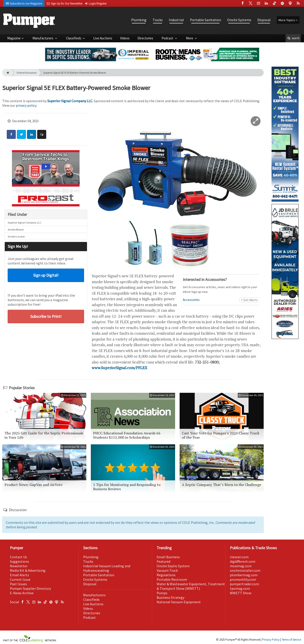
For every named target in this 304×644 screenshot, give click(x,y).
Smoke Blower (16, 229)
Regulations (166, 575)
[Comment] (42, 134)
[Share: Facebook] (11, 134)
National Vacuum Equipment (179, 602)
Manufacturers (43, 38)
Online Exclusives (26, 73)
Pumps (162, 593)
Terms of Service (291, 640)
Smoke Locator (16, 236)
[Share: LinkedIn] (32, 134)
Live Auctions (103, 38)
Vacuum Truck (167, 570)
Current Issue (20, 579)
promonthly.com (243, 579)
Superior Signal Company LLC (70, 101)
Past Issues (18, 584)
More (190, 38)
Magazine (14, 38)
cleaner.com (239, 557)
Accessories (191, 300)
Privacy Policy (271, 640)
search (293, 38)
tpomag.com (240, 588)
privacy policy (26, 105)
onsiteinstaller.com (245, 570)
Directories (145, 38)
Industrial (176, 20)
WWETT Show (241, 593)
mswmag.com (241, 566)
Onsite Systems (239, 20)
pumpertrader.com (244, 584)
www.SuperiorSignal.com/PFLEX (119, 368)
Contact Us (18, 557)
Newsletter (19, 566)
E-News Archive (22, 593)
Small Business (168, 557)
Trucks (158, 20)
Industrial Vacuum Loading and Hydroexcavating (107, 568)
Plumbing (139, 20)
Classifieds (74, 38)
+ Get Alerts (249, 300)
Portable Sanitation (206, 20)
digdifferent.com (243, 561)
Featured (163, 561)
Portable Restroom (172, 579)
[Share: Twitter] (21, 134)
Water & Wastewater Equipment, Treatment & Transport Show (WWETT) (191, 586)
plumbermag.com (244, 575)
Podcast (168, 38)
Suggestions (19, 561)
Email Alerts (19, 575)
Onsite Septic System (173, 566)
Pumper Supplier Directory (30, 588)
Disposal (264, 20)
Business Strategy (170, 597)
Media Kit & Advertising (28, 570)
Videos (125, 38)
